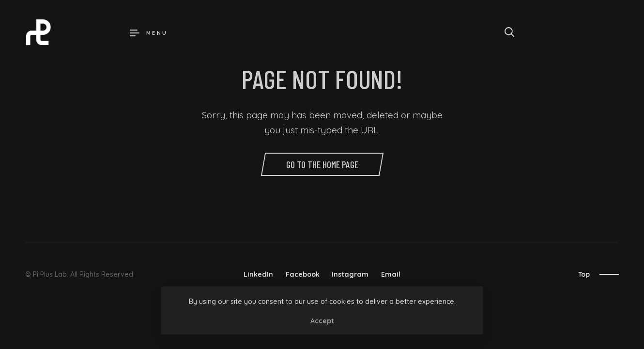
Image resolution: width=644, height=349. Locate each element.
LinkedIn (258, 274)
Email (391, 274)
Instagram (350, 274)
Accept (322, 321)
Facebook (303, 274)
